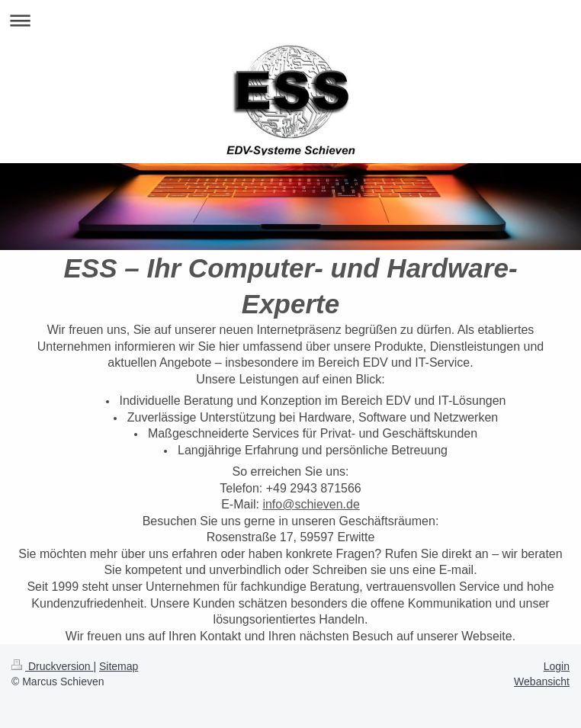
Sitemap (119, 666)
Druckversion (52, 666)
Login (557, 666)
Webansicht (542, 681)
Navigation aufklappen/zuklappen (290, 20)
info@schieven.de (311, 504)
